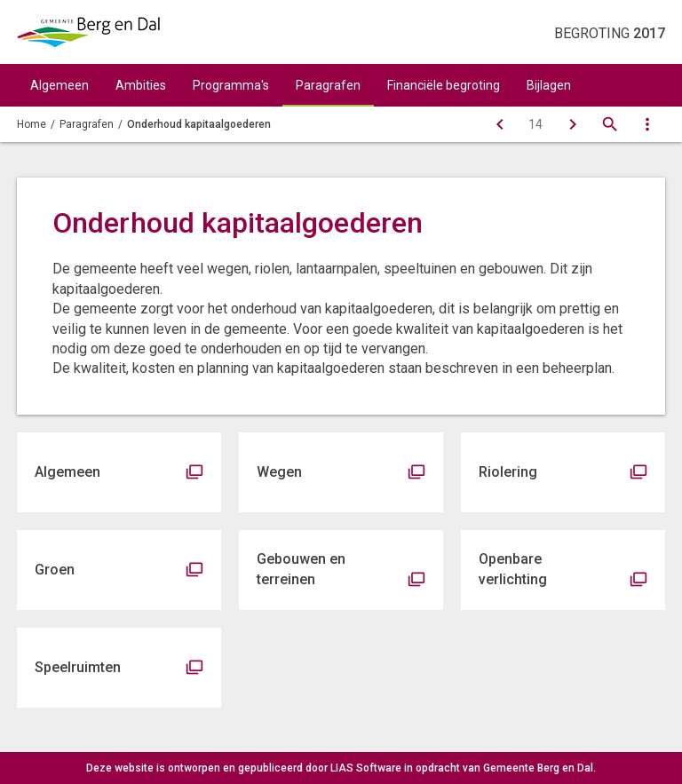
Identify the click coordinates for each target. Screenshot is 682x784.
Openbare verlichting (513, 569)
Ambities (141, 85)
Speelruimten (78, 667)
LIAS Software (366, 768)
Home (32, 124)
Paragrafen (328, 85)
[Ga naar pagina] (535, 124)
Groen (55, 570)
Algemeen (59, 85)
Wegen (279, 472)
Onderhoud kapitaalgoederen (199, 124)
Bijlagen (549, 85)
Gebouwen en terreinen (301, 569)
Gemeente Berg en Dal (538, 768)
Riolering (508, 472)
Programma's (231, 85)
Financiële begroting (444, 85)
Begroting (610, 33)
